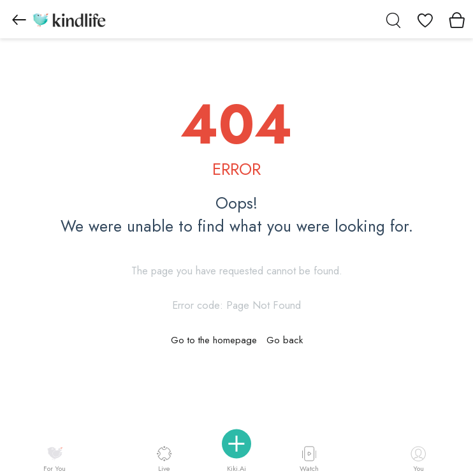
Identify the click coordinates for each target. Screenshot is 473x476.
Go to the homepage (214, 340)
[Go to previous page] (19, 19)
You (418, 460)
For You (55, 460)
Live (164, 459)
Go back (285, 340)
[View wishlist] (425, 19)
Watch (309, 459)
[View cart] (457, 19)
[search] (393, 19)
